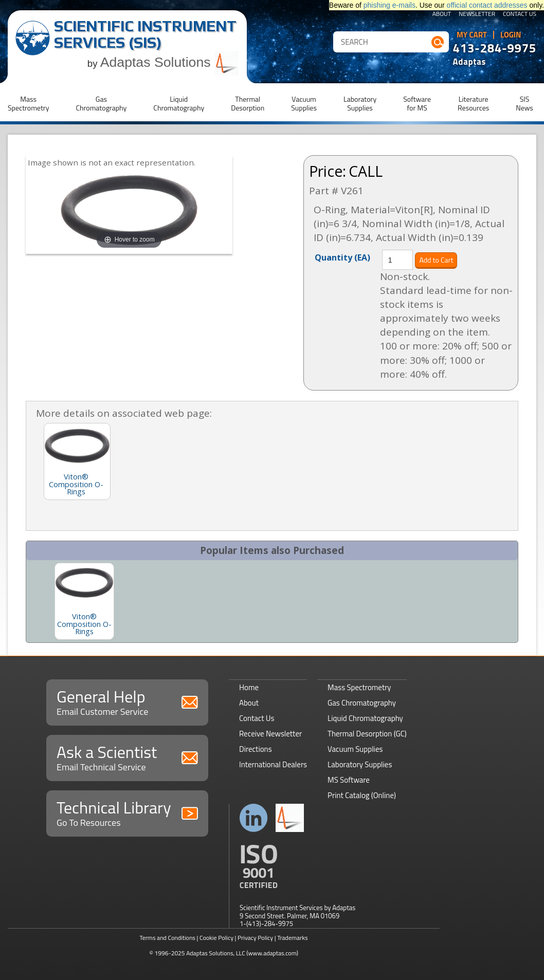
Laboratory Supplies (360, 764)
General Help (127, 701)
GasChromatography (101, 103)
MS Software (349, 780)
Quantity (342, 257)
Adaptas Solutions (170, 62)
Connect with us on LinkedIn (254, 818)
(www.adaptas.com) (272, 953)
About (442, 14)
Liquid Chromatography (365, 718)
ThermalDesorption (248, 103)
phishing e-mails (389, 5)
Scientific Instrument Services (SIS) (145, 34)
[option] (84, 601)
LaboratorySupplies (360, 103)
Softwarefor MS (417, 103)
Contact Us (520, 14)
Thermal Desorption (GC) (367, 734)
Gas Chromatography (362, 703)
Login (511, 35)
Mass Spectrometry (359, 687)
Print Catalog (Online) (362, 795)
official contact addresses (487, 5)
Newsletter (477, 14)
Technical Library (127, 812)
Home (249, 687)
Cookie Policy (216, 938)
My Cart (472, 35)
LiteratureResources (473, 103)
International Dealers (273, 764)
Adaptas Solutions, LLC (216, 953)
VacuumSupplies (304, 103)
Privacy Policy (255, 938)
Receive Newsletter (270, 734)
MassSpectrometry (28, 103)
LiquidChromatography (179, 103)
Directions (256, 749)
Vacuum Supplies (355, 749)
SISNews (524, 103)
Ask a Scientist (127, 757)
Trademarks (292, 938)
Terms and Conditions (167, 938)
